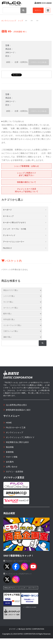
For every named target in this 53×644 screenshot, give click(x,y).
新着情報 (10, 452)
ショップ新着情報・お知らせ (26, 166)
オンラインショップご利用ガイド (20, 437)
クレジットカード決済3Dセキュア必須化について (26, 190)
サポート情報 (12, 457)
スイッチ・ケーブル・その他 (14, 229)
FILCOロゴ (7, 248)
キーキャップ (8, 216)
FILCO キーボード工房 (16, 428)
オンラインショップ (15, 432)
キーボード (7, 210)
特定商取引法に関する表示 (17, 442)
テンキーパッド (9, 235)
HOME (9, 423)
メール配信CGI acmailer (30, 607)
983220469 (30, 602)
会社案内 (10, 462)
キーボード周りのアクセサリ (14, 223)
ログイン (38, 10)
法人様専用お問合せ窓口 (16, 405)
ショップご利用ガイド (26, 174)
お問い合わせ (12, 467)
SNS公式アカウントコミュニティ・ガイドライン (21, 588)
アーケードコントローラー (14, 242)
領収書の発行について (26, 182)
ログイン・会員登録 (15, 472)
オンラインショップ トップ (12, 21)
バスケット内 (11, 261)
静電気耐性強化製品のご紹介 (18, 410)
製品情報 (10, 447)
